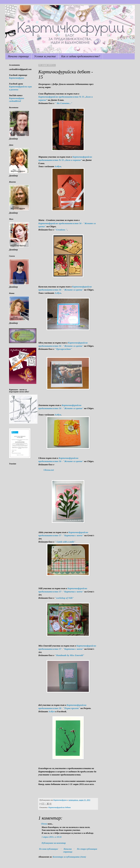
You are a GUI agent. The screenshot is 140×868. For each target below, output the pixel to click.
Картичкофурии (17, 78)
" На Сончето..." (64, 103)
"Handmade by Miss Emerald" (69, 655)
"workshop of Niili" (64, 598)
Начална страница (18, 56)
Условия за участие (45, 56)
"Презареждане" (63, 349)
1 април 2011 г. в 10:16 (52, 837)
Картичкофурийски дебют (59, 807)
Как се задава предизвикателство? (81, 56)
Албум (58, 166)
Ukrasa (44, 824)
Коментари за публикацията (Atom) (69, 857)
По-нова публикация (48, 849)
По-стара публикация (87, 849)
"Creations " (61, 230)
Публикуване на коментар (54, 843)
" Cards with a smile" (65, 542)
